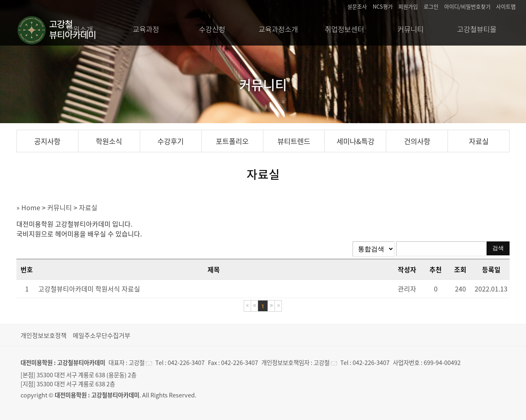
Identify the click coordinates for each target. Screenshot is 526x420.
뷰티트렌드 (294, 141)
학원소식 (109, 141)
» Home (28, 207)
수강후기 (171, 141)
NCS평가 (383, 6)
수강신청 (212, 29)
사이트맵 (506, 6)
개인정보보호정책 (44, 335)
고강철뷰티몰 (477, 29)
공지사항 (47, 141)
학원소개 (80, 29)
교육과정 (146, 29)
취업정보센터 (344, 29)
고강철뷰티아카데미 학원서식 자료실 (89, 289)
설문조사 (357, 6)
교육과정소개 (278, 29)
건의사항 (417, 141)
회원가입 (408, 6)
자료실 (479, 141)
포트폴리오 (232, 141)
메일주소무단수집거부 (102, 335)
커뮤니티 (411, 29)
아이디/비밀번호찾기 (467, 6)
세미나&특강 (355, 141)
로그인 (431, 6)
